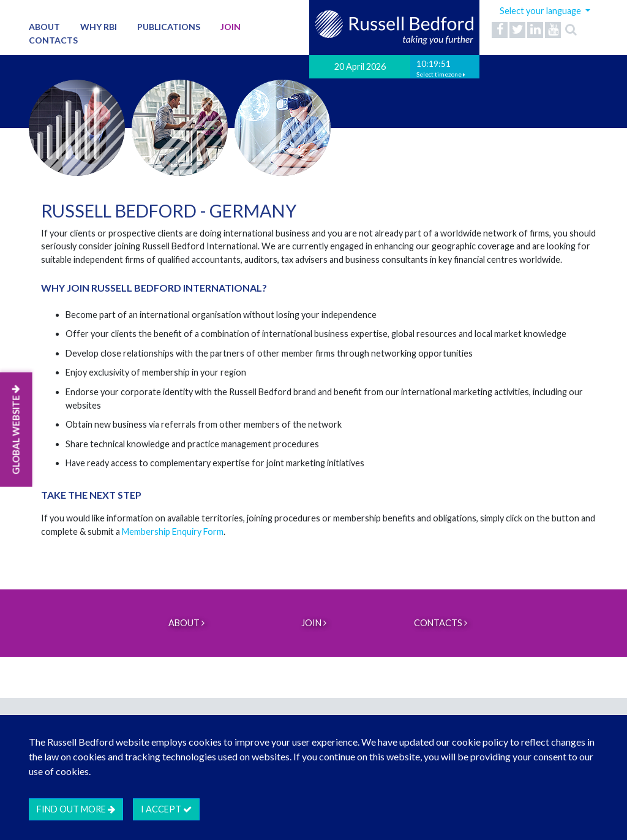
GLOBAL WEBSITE (16, 430)
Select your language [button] (541, 11)
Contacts (53, 40)
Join (231, 27)
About (44, 27)
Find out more (76, 809)
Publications (169, 27)
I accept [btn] (166, 809)
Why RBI (99, 27)
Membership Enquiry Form (173, 532)
